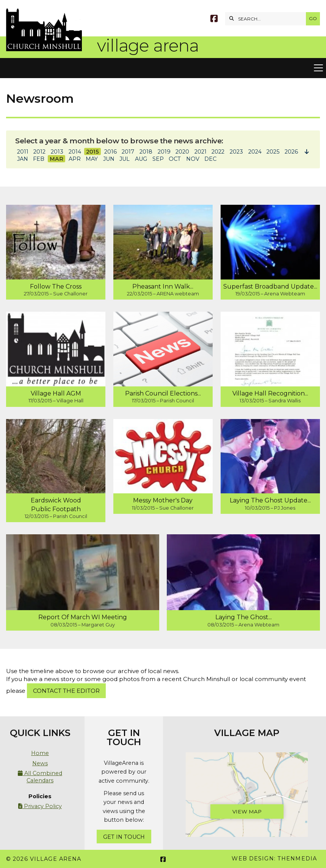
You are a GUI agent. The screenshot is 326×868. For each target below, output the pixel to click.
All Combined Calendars (40, 777)
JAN (23, 159)
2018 (146, 152)
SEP (158, 159)
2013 (57, 152)
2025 (273, 152)
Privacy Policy (40, 806)
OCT (175, 159)
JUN (109, 159)
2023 (236, 152)
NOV (193, 159)
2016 (110, 152)
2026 (291, 152)
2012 (39, 152)
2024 (255, 152)
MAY (92, 159)
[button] (163, 68)
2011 (23, 152)
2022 (218, 152)
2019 (164, 152)
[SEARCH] (267, 19)
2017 (128, 152)
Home (40, 753)
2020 (182, 152)
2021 (201, 152)
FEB (39, 159)
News (40, 763)
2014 (75, 152)
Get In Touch (124, 837)
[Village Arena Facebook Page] (214, 20)
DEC (210, 159)
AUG (141, 159)
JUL (125, 159)
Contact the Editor (66, 691)
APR (75, 159)
